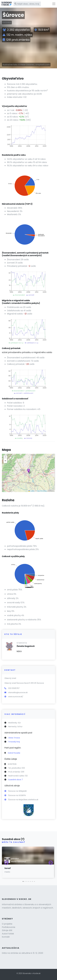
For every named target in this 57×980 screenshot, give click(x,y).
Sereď (8, 868)
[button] (29, 471)
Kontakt (6, 937)
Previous (6, 863)
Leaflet (31, 491)
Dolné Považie (14, 753)
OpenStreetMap (42, 491)
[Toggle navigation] (54, 4)
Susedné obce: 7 (15, 780)
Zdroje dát (7, 930)
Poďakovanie (9, 927)
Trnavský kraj (14, 742)
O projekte (7, 924)
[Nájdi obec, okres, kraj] (27, 4)
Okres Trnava (14, 738)
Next (51, 863)
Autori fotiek (8, 934)
